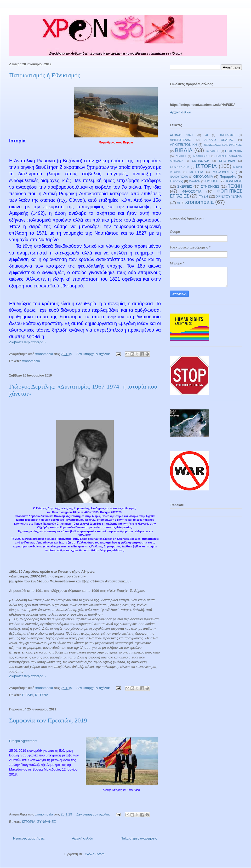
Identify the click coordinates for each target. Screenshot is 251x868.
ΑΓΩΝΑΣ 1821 (182, 135)
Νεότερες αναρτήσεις (29, 838)
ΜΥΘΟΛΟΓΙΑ (223, 172)
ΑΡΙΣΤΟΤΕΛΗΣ (181, 140)
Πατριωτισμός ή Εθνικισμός (45, 75)
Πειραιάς (176, 181)
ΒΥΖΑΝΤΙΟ (213, 151)
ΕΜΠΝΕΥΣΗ (201, 161)
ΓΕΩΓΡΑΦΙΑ (233, 151)
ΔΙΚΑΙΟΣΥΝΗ (201, 156)
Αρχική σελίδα (82, 838)
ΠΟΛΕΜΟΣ (233, 181)
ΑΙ (207, 135)
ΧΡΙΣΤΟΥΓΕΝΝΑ (229, 196)
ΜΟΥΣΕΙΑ (196, 172)
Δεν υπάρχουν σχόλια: (94, 354)
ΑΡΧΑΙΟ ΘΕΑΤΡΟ (219, 140)
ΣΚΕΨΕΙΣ (185, 186)
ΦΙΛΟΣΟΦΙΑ (192, 191)
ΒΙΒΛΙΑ (28, 695)
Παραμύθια (228, 177)
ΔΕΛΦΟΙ (181, 156)
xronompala (31, 361)
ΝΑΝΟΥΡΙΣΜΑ (179, 177)
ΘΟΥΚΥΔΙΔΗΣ (180, 167)
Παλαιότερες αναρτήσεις (139, 838)
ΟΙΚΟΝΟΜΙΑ (203, 177)
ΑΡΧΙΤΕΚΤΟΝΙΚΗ (184, 145)
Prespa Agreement (23, 741)
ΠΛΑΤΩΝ (195, 181)
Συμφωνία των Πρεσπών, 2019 (48, 720)
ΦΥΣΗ (203, 196)
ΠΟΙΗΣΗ (212, 181)
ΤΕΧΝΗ (235, 186)
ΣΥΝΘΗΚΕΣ (46, 822)
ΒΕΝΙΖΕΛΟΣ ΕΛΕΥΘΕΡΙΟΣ (223, 145)
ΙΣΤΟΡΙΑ (42, 695)
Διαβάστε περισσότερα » (28, 342)
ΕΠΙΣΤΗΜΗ (227, 161)
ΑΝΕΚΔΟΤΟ (227, 135)
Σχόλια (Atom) (95, 854)
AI (178, 203)
